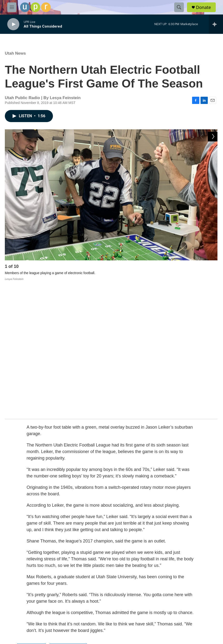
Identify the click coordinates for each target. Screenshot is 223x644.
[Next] (213, 268)
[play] (13, 24)
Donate (203, 7)
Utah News (15, 53)
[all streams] (216, 24)
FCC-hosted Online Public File (100, 573)
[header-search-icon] (179, 7)
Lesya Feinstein (68, 512)
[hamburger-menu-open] (12, 7)
